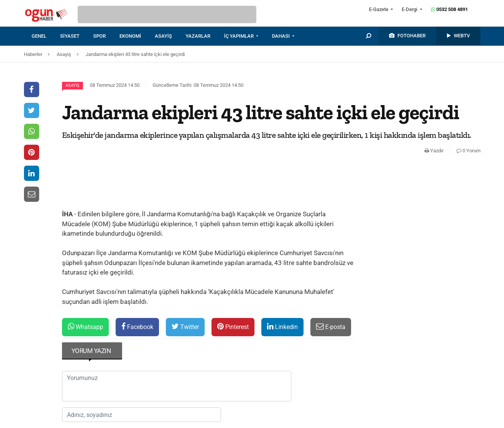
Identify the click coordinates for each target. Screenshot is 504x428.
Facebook (137, 327)
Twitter (185, 327)
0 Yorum (468, 151)
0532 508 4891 (449, 9)
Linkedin (282, 327)
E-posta (331, 327)
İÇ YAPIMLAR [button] (239, 36)
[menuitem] (46, 36)
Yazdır (434, 151)
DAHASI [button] (281, 36)
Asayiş (72, 85)
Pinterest (233, 327)
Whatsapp (85, 327)
